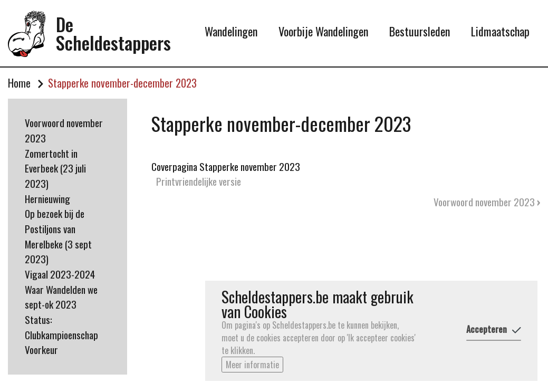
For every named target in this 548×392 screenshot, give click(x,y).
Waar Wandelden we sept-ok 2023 (61, 297)
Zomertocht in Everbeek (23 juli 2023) (55, 168)
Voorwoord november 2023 (64, 130)
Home (19, 83)
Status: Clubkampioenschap (61, 327)
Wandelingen (231, 31)
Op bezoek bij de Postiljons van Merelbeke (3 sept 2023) (58, 236)
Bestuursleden (420, 31)
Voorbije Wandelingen (323, 31)
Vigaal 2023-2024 (60, 274)
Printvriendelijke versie (199, 181)
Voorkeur (41, 350)
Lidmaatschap (500, 31)
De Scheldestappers (113, 34)
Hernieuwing (47, 199)
